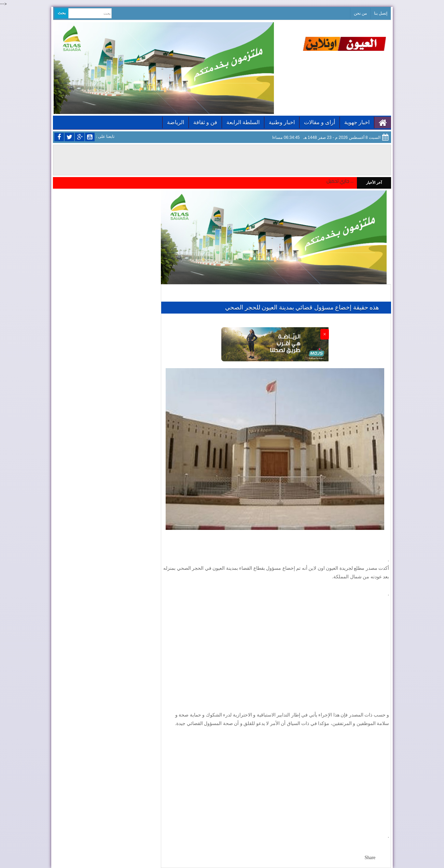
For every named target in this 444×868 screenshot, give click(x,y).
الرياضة (176, 122)
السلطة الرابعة (243, 122)
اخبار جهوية (357, 122)
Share (370, 858)
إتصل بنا (381, 13)
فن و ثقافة (205, 122)
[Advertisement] (276, 654)
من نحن (360, 13)
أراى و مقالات (320, 122)
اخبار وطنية (282, 122)
